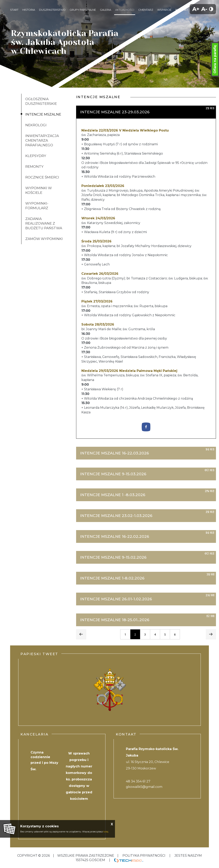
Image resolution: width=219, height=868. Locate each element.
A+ (196, 9)
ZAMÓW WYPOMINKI (44, 239)
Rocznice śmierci (42, 177)
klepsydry (36, 156)
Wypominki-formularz (37, 206)
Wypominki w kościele (39, 190)
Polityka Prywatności (144, 856)
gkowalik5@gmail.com (144, 787)
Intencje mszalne (43, 114)
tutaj (106, 832)
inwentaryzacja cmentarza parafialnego (42, 140)
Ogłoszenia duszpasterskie (41, 101)
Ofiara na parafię (215, 59)
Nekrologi (36, 125)
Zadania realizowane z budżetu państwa (44, 223)
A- (204, 9)
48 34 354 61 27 (138, 781)
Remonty (34, 167)
